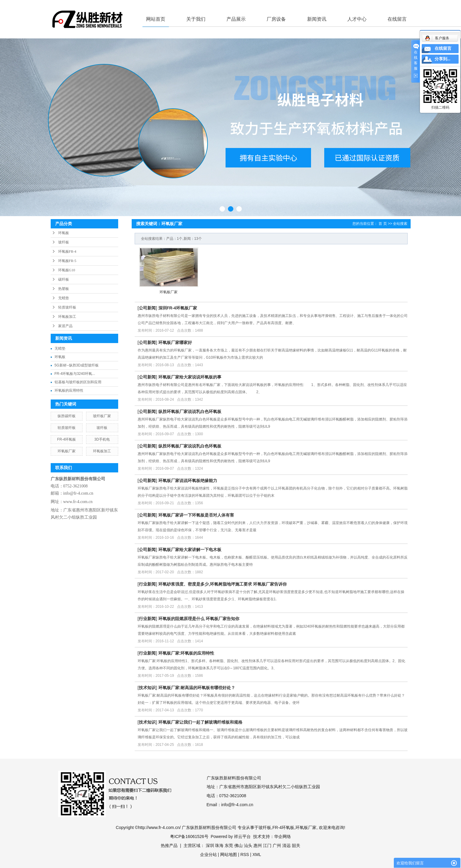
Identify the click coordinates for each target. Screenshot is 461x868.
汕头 (248, 845)
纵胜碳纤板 (67, 416)
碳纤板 (64, 279)
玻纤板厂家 (102, 416)
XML (257, 854)
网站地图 (229, 854)
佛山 (238, 845)
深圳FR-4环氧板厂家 (178, 308)
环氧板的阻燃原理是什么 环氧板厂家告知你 (199, 619)
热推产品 (169, 845)
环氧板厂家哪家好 (175, 342)
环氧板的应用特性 (69, 390)
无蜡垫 (64, 298)
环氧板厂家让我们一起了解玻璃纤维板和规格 (200, 722)
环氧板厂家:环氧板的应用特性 (186, 653)
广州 (277, 845)
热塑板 (64, 289)
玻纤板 (64, 242)
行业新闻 (147, 584)
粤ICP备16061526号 (189, 836)
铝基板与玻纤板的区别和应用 (78, 382)
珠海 (219, 845)
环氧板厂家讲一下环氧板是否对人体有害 (196, 515)
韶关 (296, 845)
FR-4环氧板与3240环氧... (75, 374)
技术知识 (147, 688)
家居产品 (65, 326)
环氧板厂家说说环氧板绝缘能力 (188, 481)
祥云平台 (242, 836)
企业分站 (208, 854)
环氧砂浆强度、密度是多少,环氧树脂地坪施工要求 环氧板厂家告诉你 (223, 584)
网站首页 (156, 19)
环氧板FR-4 (67, 252)
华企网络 (283, 836)
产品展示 (236, 19)
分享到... (443, 59)
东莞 (229, 845)
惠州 (258, 845)
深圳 (210, 845)
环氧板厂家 (67, 451)
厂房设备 (276, 19)
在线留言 (397, 19)
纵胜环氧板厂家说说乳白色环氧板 (190, 411)
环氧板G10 (67, 270)
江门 (267, 845)
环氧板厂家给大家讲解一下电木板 (190, 550)
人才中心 (357, 19)
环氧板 (64, 233)
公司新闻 (147, 308)
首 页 (383, 224)
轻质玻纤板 (67, 307)
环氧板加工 (67, 317)
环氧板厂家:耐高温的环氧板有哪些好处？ (197, 688)
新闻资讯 (317, 19)
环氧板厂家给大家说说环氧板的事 (190, 377)
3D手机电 (102, 439)
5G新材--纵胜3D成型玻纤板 (77, 365)
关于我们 (196, 19)
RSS (245, 854)
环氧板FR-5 (67, 261)
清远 (286, 845)
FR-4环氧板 (67, 439)
